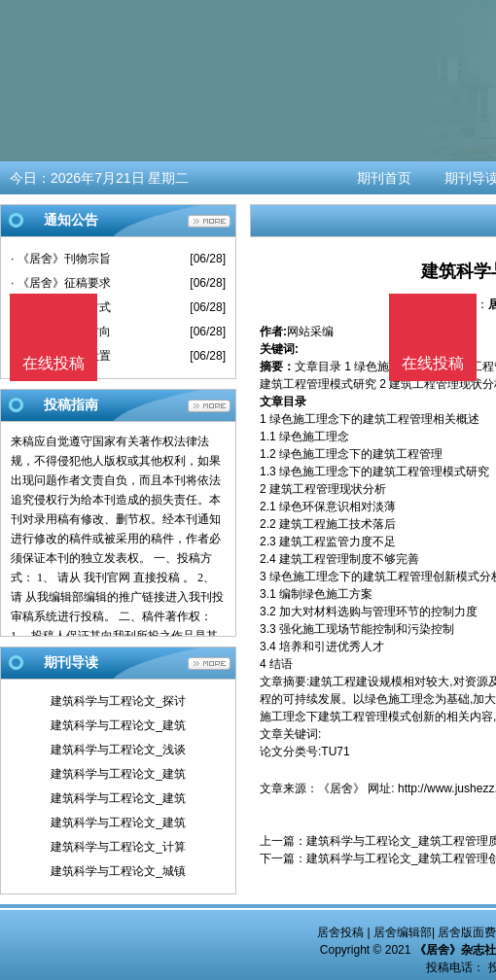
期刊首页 (384, 178)
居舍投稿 (340, 932)
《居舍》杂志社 (455, 950)
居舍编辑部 (403, 932)
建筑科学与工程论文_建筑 (118, 725)
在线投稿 (433, 363)
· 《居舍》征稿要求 (61, 283)
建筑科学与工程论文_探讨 (118, 701)
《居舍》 (341, 788)
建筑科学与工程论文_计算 (118, 847)
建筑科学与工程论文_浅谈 (118, 750)
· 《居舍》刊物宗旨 (61, 259)
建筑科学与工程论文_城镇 (118, 871)
